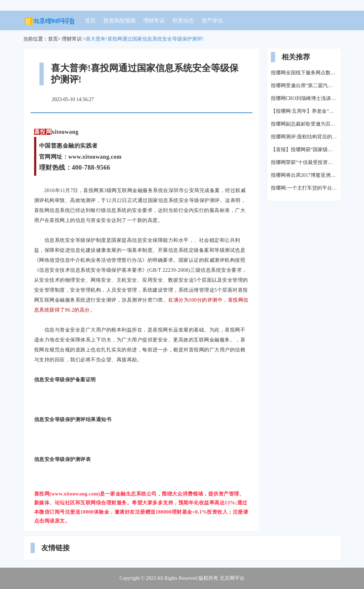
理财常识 (154, 21)
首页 (90, 21)
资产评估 (212, 21)
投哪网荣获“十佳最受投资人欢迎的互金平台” (304, 162)
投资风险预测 (119, 21)
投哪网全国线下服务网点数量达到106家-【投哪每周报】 (304, 73)
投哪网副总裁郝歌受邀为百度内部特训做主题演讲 (304, 124)
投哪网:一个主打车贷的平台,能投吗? (304, 188)
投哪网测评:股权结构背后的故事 (304, 137)
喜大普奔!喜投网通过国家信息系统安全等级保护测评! (144, 39)
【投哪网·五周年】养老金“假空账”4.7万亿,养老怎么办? (304, 111)
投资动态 (183, 21)
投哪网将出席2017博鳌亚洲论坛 (304, 175)
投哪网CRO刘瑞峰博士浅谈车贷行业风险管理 (304, 98)
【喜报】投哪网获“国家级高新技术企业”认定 (304, 150)
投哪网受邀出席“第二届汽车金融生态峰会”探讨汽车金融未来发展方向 (304, 86)
